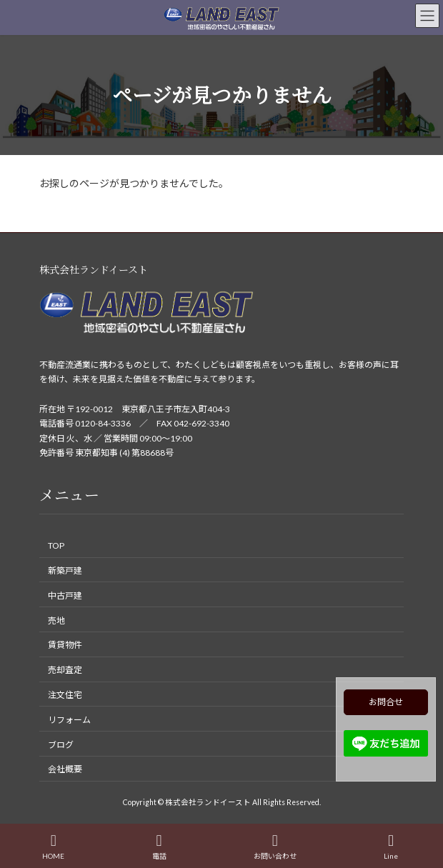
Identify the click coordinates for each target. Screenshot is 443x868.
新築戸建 (65, 570)
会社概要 (65, 769)
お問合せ (386, 702)
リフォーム (69, 720)
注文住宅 (65, 695)
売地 (56, 620)
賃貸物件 (65, 645)
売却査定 (65, 670)
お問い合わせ (275, 847)
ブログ (61, 744)
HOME (53, 847)
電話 (159, 847)
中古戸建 (65, 595)
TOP (56, 545)
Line (391, 847)
